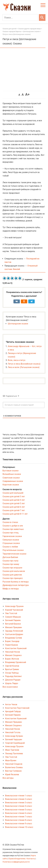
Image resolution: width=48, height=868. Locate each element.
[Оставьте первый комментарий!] (24, 405)
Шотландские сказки (18, 324)
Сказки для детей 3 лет (14, 496)
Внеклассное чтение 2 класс (19, 799)
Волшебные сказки (12, 474)
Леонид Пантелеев (14, 754)
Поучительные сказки (13, 550)
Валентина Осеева (14, 767)
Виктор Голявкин (13, 771)
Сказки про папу (10, 561)
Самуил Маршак (13, 617)
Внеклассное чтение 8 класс (19, 820)
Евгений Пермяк (13, 620)
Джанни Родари (13, 680)
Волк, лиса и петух (17, 360)
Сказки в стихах (10, 522)
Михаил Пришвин (14, 627)
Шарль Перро (12, 683)
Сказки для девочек (12, 575)
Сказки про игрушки (12, 568)
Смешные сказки (11, 540)
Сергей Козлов (12, 666)
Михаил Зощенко (13, 655)
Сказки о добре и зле (13, 526)
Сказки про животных (13, 529)
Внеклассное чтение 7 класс (19, 817)
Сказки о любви (10, 547)
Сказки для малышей (13, 493)
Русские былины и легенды (16, 582)
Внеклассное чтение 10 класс (19, 827)
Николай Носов (12, 652)
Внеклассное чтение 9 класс (19, 824)
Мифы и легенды (11, 589)
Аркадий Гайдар (13, 711)
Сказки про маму (11, 564)
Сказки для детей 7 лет (14, 510)
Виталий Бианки (13, 624)
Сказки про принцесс (13, 578)
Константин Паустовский (17, 708)
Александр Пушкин (14, 606)
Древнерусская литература (16, 585)
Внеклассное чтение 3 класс (19, 803)
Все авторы (8, 778)
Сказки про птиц (10, 533)
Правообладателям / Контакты (22, 859)
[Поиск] (20, 18)
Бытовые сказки (10, 471)
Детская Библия (10, 557)
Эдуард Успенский (14, 631)
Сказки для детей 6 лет (14, 507)
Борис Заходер (12, 641)
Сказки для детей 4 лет (14, 500)
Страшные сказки (11, 543)
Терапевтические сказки (14, 554)
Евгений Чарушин (14, 739)
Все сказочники (10, 687)
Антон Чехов (11, 704)
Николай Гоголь (13, 732)
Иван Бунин (11, 760)
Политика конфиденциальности (16, 862)
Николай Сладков (14, 764)
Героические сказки (12, 536)
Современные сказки (13, 481)
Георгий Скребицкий (15, 743)
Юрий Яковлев (12, 774)
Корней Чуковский (14, 610)
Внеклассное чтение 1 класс (19, 796)
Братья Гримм (12, 669)
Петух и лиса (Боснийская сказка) (24, 364)
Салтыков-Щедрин (14, 634)
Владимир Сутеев (14, 638)
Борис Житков (12, 659)
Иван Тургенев (12, 750)
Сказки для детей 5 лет (14, 503)
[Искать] (42, 18)
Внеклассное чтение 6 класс (19, 813)
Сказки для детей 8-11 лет (15, 514)
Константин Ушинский (16, 648)
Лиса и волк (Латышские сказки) (24, 367)
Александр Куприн (14, 736)
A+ (27, 94)
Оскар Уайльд (12, 673)
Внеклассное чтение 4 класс (19, 806)
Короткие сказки (11, 485)
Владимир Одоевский (16, 662)
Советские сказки (11, 478)
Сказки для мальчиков (14, 571)
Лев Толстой (11, 613)
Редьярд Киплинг (14, 676)
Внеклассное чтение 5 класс (19, 810)
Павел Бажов (11, 645)
